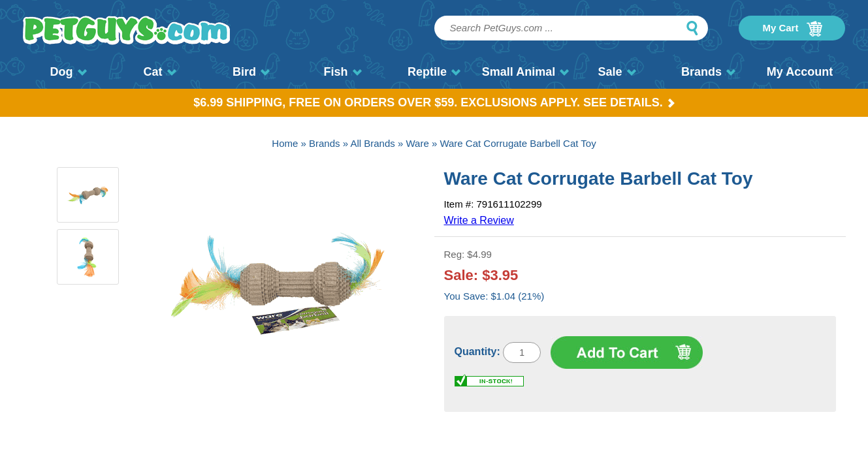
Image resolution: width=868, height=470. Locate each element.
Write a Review (479, 220)
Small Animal (525, 72)
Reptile (434, 72)
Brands (708, 72)
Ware (417, 143)
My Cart (792, 29)
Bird (251, 72)
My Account (800, 72)
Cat (159, 72)
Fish (342, 72)
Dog (69, 72)
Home (285, 143)
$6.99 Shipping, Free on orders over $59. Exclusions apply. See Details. (434, 102)
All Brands (372, 143)
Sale (617, 72)
